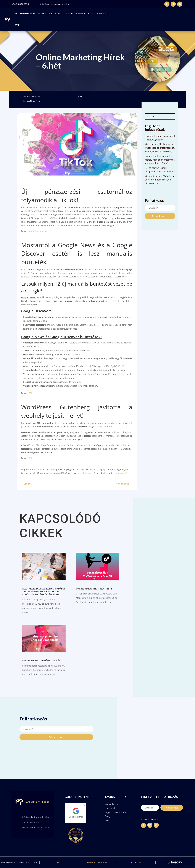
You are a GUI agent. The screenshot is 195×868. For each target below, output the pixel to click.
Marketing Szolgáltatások (54, 14)
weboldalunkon (86, 473)
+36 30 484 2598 (31, 822)
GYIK (17, 25)
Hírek (80, 97)
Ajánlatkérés (111, 804)
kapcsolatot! (121, 473)
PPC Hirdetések (23, 14)
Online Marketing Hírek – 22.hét (95, 589)
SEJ (31, 393)
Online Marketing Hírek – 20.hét (41, 661)
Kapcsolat (103, 14)
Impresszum (136, 862)
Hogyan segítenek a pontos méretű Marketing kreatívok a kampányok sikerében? (160, 160)
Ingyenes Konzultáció (116, 812)
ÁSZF (59, 862)
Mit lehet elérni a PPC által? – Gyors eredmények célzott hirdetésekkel (160, 180)
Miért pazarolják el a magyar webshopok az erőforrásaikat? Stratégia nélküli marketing (160, 148)
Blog (91, 14)
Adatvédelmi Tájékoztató (97, 862)
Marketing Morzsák (38, 231)
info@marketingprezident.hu (55, 4)
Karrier (81, 14)
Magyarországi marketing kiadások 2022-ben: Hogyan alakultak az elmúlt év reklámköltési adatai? (44, 592)
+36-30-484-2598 (20, 4)
